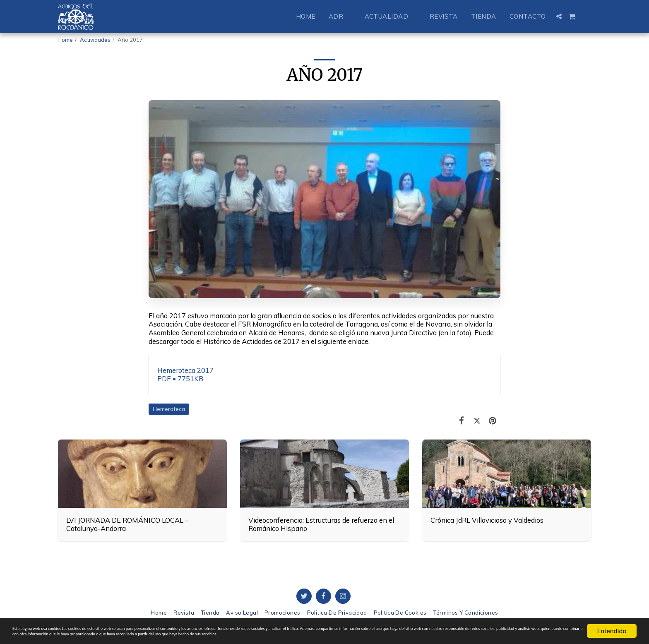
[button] (340, 16)
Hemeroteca (169, 409)
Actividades (95, 40)
